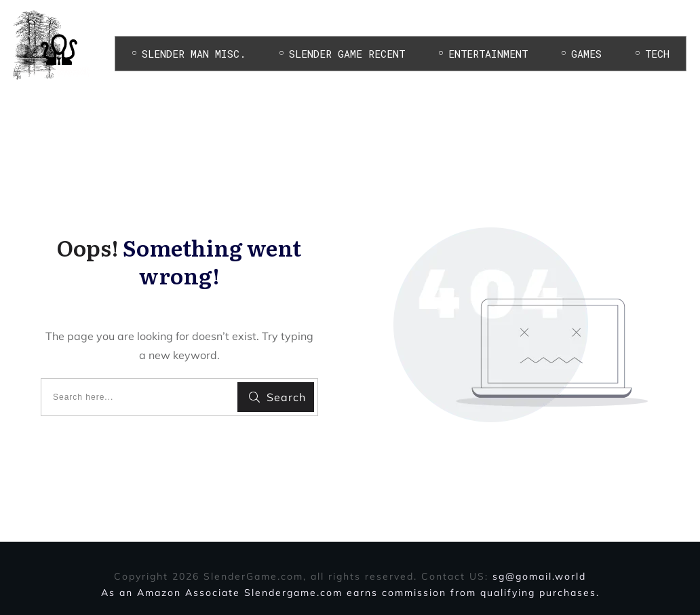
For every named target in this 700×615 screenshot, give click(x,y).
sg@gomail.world (539, 576)
